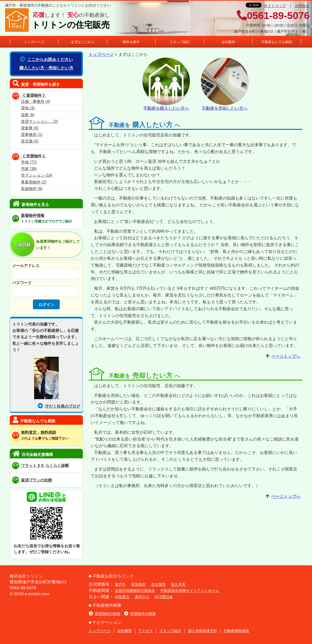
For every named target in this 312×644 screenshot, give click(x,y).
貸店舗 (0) (30, 141)
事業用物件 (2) (34, 182)
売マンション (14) (37, 175)
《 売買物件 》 (34, 156)
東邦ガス (142, 597)
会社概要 (125, 631)
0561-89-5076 (273, 16)
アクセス (146, 631)
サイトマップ (275, 6)
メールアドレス (26, 266)
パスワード (22, 283)
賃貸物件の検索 (105, 614)
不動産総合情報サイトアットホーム (190, 591)
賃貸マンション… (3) (39, 121)
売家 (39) (29, 169)
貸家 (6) (28, 115)
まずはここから (83, 42)
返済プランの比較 (37, 480)
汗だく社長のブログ (59, 406)
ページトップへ (286, 356)
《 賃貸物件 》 (34, 95)
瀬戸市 (120, 584)
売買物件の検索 (140, 614)
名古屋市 (158, 584)
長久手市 (178, 584)
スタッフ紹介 (180, 42)
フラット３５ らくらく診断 (45, 465)
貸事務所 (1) (32, 135)
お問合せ (302, 6)
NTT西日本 (164, 597)
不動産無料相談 (236, 631)
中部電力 (122, 597)
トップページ (34, 42)
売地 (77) (29, 162)
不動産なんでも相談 (277, 42)
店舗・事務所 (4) (36, 101)
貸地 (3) (28, 108)
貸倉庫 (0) (30, 128)
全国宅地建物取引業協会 (135, 591)
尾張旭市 (138, 584)
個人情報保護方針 (203, 631)
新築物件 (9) (32, 189)
